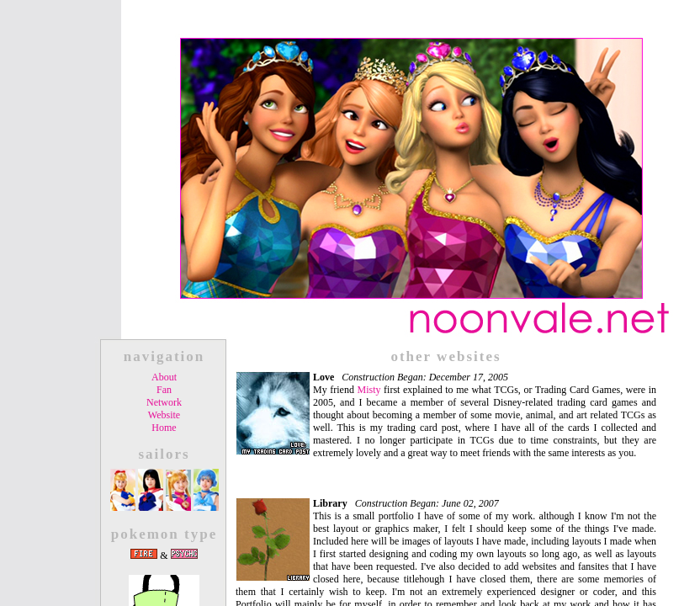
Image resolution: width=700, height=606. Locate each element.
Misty (369, 390)
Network (164, 402)
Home (164, 428)
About (164, 377)
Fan (164, 390)
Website (164, 415)
